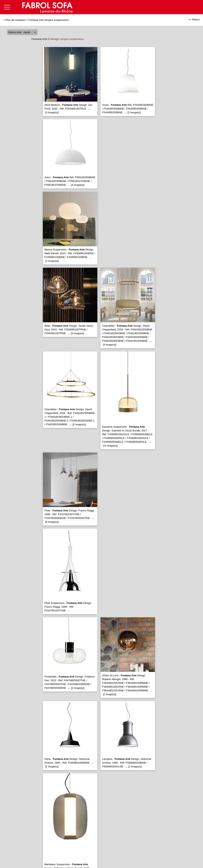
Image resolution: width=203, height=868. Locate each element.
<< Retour (194, 20)
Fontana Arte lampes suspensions (49, 20)
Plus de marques (16, 20)
